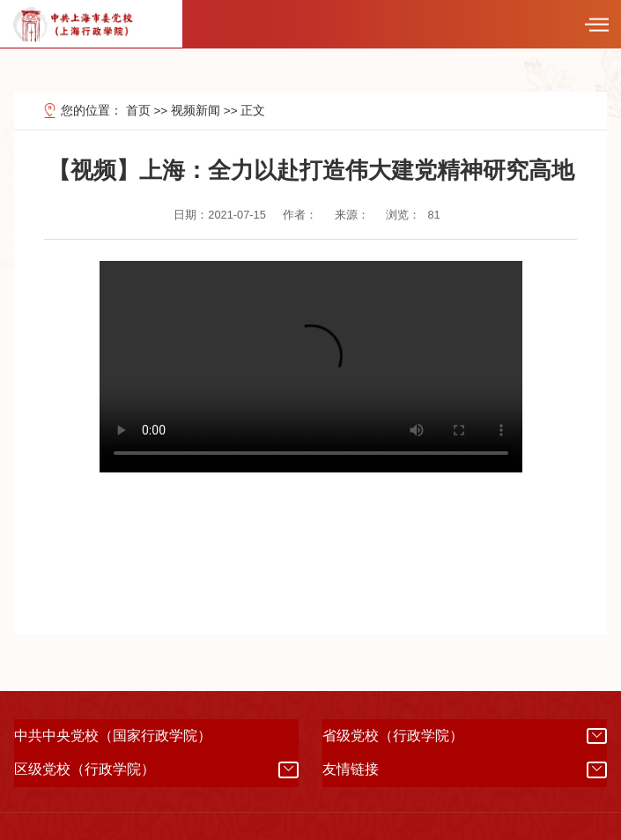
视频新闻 (196, 111)
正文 (253, 111)
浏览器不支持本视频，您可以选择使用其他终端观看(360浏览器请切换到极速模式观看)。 (311, 367)
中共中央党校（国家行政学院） (113, 736)
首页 (138, 111)
